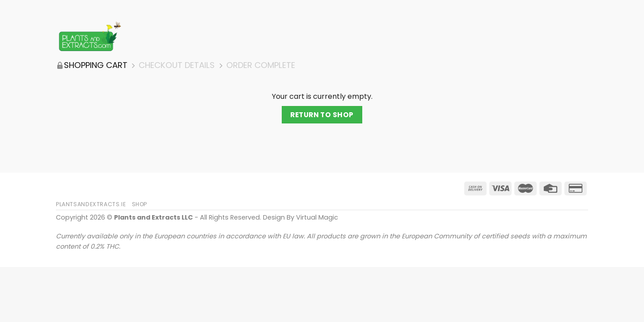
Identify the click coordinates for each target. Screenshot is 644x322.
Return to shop (322, 115)
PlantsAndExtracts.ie (91, 204)
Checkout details (177, 65)
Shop (140, 204)
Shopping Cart (96, 65)
